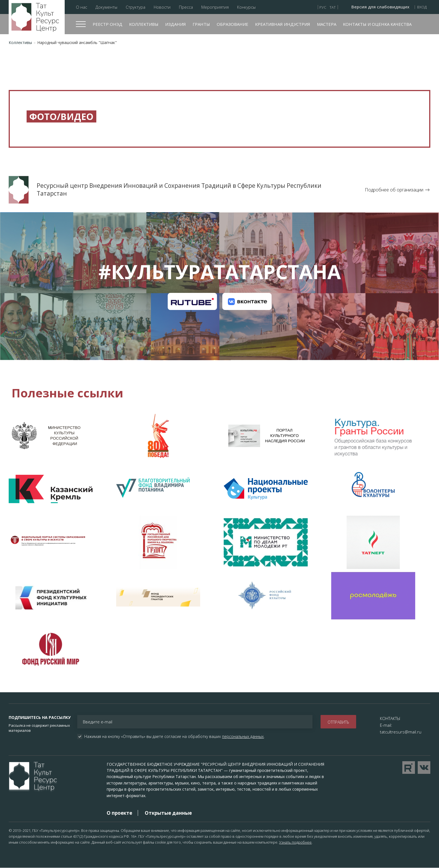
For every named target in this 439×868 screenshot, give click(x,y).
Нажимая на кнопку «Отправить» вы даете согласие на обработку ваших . (174, 737)
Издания (176, 24)
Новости (162, 7)
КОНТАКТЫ (390, 718)
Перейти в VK (424, 768)
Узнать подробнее (295, 842)
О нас (81, 7)
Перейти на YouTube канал (409, 768)
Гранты (201, 24)
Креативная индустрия (283, 24)
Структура (136, 7)
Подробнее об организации (394, 190)
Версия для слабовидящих (380, 7)
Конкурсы (246, 7)
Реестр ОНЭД (108, 24)
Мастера (327, 24)
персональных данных (243, 736)
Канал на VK (247, 302)
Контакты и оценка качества (377, 24)
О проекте (119, 813)
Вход (422, 7)
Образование (233, 24)
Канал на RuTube (192, 302)
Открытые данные (168, 813)
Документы (106, 7)
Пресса (186, 7)
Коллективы (144, 24)
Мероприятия (215, 7)
